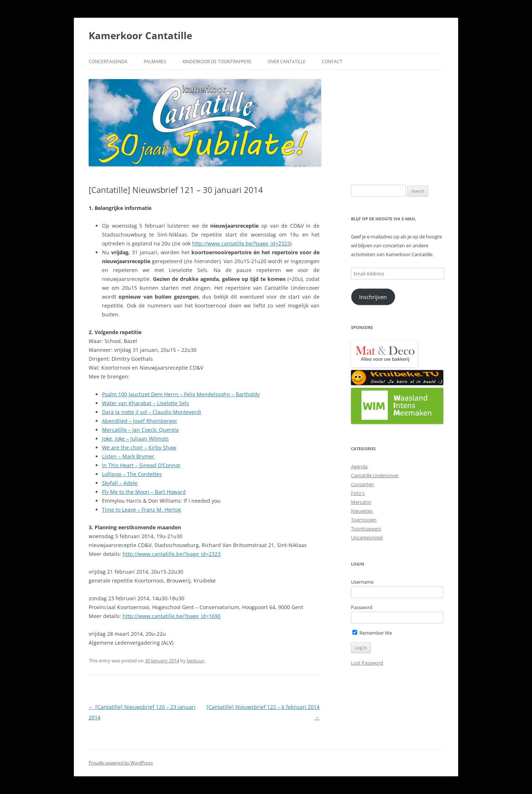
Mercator (361, 502)
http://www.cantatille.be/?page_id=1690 (172, 616)
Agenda (359, 466)
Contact (332, 62)
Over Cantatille (287, 62)
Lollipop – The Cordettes (132, 474)
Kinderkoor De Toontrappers (217, 62)
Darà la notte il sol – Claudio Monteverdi (152, 412)
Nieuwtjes (362, 511)
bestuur (196, 661)
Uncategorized (367, 537)
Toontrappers (366, 529)
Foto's (358, 493)
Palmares (155, 62)
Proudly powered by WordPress (121, 763)
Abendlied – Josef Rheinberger (140, 421)
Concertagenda (108, 62)
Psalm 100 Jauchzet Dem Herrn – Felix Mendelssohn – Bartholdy (181, 394)
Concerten (362, 484)
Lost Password (367, 663)
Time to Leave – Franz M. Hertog (141, 510)
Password (362, 607)
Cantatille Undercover (375, 475)
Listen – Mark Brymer (128, 456)
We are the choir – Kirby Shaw (139, 447)
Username (362, 582)
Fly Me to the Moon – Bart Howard (144, 492)
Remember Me (372, 633)
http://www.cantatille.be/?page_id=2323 (241, 243)
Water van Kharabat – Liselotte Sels (146, 403)
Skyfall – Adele (120, 483)
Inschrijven (373, 297)
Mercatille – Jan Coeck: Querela (140, 430)
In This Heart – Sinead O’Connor (141, 465)
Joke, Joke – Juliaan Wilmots (135, 439)
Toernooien (364, 520)
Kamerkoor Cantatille (140, 35)
